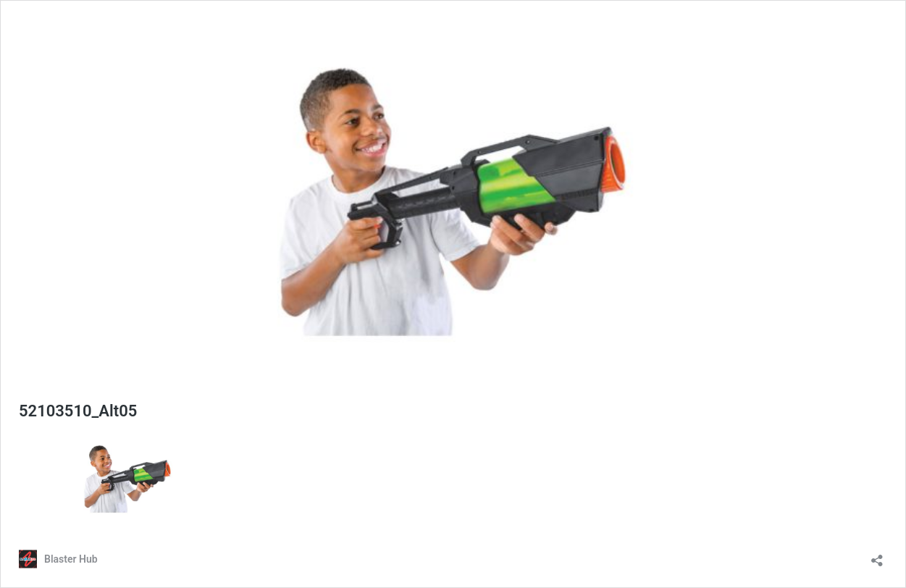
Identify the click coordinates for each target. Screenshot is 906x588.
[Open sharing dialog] (877, 556)
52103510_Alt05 (78, 411)
